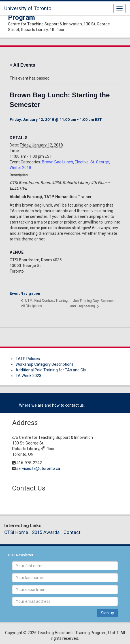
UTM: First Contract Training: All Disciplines (45, 303)
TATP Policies (28, 359)
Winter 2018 (20, 168)
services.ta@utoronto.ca (38, 468)
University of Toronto (28, 8)
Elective (82, 162)
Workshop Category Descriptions (45, 364)
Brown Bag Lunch (57, 162)
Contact (72, 532)
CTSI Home (16, 532)
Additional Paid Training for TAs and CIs (51, 370)
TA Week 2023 (28, 376)
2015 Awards (46, 532)
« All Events (22, 65)
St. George (100, 162)
